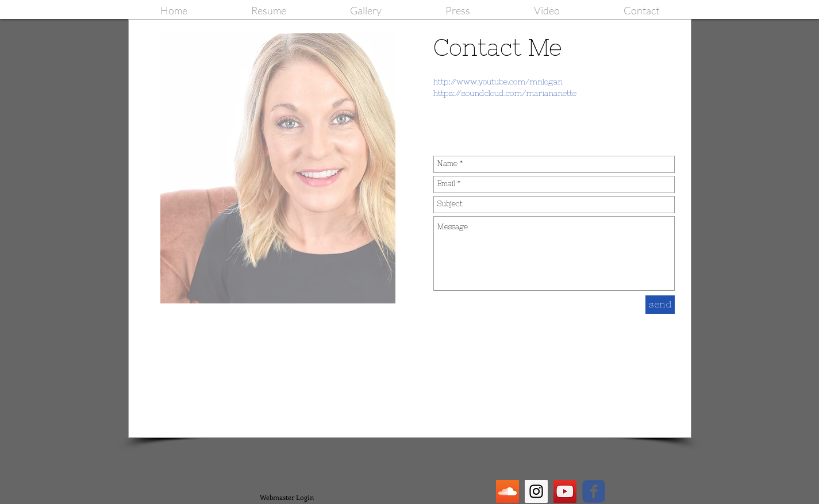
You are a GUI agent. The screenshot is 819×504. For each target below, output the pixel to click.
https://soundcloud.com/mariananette (505, 93)
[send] (660, 305)
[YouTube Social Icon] (565, 491)
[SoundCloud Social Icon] (507, 491)
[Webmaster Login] (287, 497)
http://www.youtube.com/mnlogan (498, 82)
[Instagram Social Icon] (536, 491)
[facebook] (594, 491)
